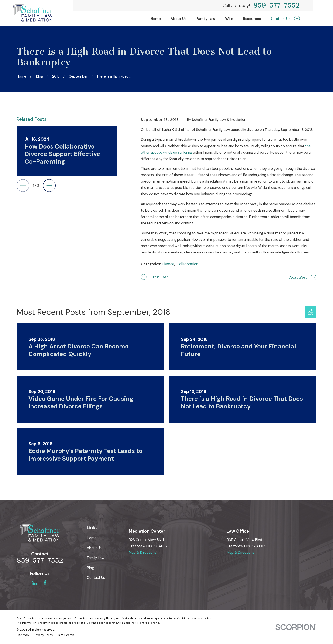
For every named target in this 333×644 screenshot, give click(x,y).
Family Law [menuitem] (206, 19)
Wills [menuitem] (229, 19)
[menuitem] (23, 635)
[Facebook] (45, 583)
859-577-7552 (276, 6)
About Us (94, 548)
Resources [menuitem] (252, 19)
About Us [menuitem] (178, 19)
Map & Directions (143, 552)
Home (92, 538)
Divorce (168, 264)
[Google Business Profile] (35, 583)
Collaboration (187, 264)
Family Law (96, 558)
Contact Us (96, 577)
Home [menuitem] (156, 19)
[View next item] (49, 185)
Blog (90, 568)
